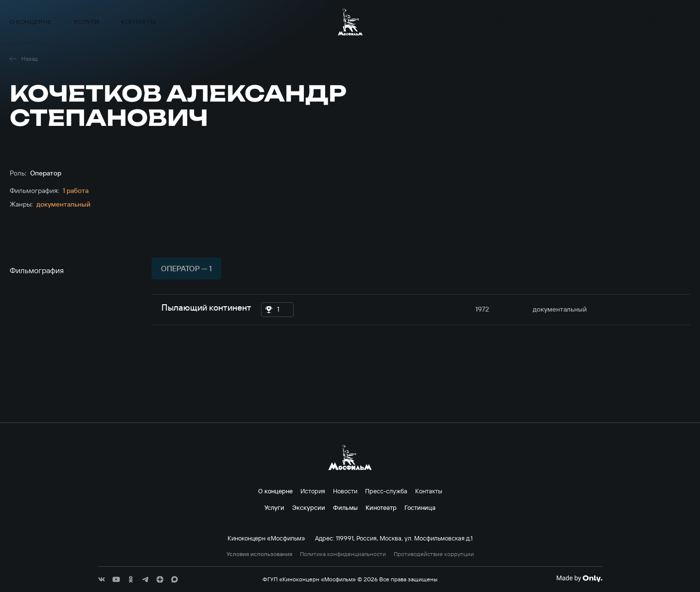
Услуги (86, 22)
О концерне (31, 22)
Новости (345, 491)
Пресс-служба (386, 491)
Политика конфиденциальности (343, 554)
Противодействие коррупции (434, 554)
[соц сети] (102, 579)
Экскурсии (514, 22)
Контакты (138, 22)
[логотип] (350, 22)
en (686, 22)
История (313, 491)
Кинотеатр (613, 22)
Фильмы (564, 22)
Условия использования (259, 554)
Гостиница (420, 507)
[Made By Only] (579, 578)
